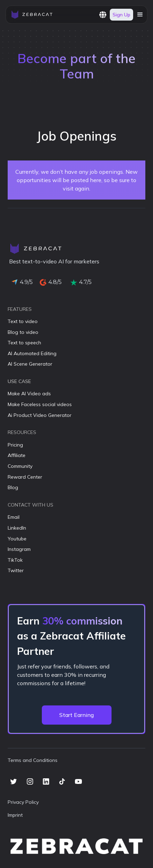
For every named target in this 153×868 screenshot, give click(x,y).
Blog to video (23, 332)
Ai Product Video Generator (40, 415)
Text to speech (24, 343)
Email (14, 517)
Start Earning (76, 715)
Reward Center (25, 477)
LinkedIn (17, 528)
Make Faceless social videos (40, 404)
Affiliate (17, 455)
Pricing (15, 445)
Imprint (15, 815)
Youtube (17, 539)
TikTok (15, 560)
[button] (103, 15)
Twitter (16, 570)
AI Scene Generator (30, 364)
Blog (13, 487)
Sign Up (121, 15)
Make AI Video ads (29, 394)
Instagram (19, 549)
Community (20, 466)
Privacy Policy (23, 802)
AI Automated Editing (32, 353)
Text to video (23, 321)
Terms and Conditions (33, 760)
